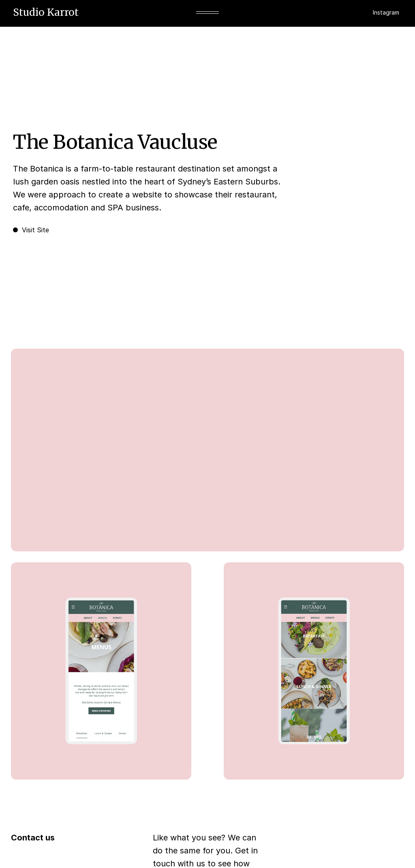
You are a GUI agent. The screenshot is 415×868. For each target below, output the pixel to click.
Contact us (33, 838)
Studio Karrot (46, 12)
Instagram (386, 12)
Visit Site (31, 230)
